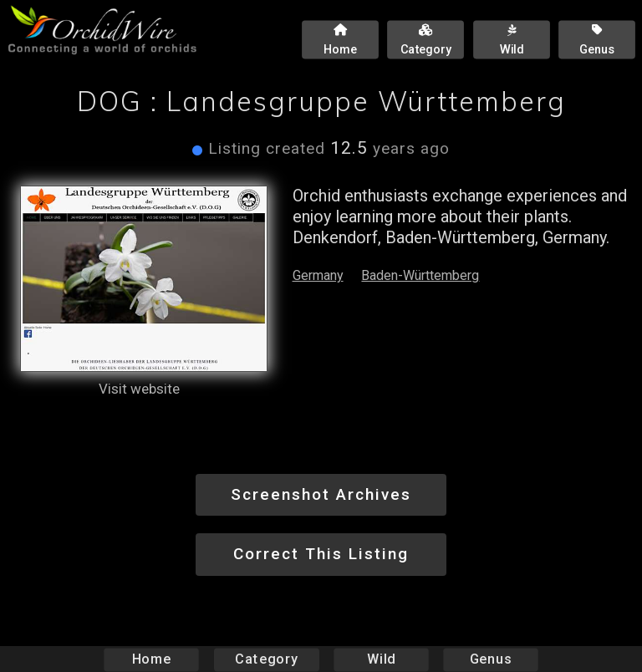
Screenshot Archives (321, 494)
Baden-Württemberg (420, 275)
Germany (318, 275)
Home (152, 659)
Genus (490, 659)
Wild (381, 659)
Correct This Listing (321, 554)
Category (267, 659)
